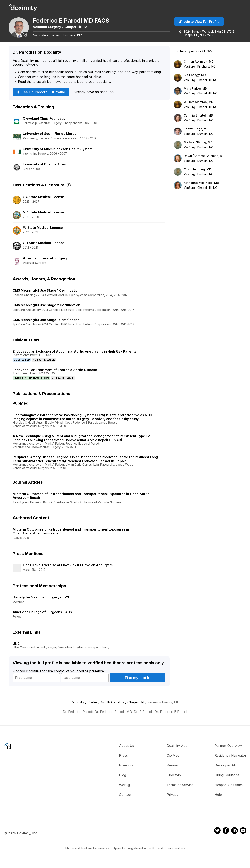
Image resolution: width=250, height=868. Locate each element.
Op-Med (173, 760)
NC (90, 27)
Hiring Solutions (227, 780)
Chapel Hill (77, 27)
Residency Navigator (230, 760)
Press (123, 760)
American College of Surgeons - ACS (42, 617)
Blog (123, 780)
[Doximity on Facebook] (226, 836)
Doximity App (177, 750)
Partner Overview (228, 750)
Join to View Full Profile (199, 22)
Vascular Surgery (51, 27)
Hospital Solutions (229, 789)
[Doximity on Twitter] (217, 836)
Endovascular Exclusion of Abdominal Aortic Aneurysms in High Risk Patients (75, 356)
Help (218, 799)
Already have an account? (94, 97)
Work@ (125, 789)
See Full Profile (41, 97)
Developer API (226, 770)
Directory (174, 780)
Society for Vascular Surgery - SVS (41, 602)
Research (174, 770)
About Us (127, 750)
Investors (126, 770)
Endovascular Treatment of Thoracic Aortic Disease (55, 374)
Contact (125, 799)
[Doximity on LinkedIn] (234, 836)
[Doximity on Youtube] (243, 836)
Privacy (172, 799)
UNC (16, 648)
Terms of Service (180, 789)
